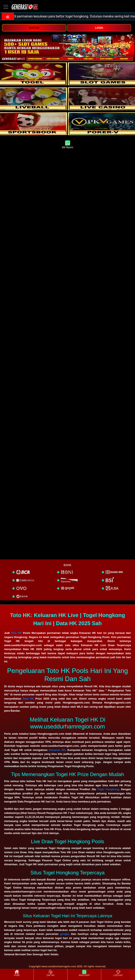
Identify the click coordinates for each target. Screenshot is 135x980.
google (64, 934)
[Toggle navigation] (6, 7)
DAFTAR (34, 28)
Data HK (28, 699)
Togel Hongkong (108, 789)
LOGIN (99, 28)
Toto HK (16, 633)
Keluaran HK (57, 750)
